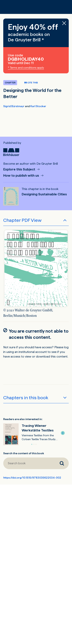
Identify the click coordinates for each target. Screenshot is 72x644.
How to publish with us (22, 176)
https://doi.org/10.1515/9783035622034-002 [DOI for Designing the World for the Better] (32, 478)
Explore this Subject (20, 169)
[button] (63, 433)
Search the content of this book (24, 453)
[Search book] (29, 463)
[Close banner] (64, 23)
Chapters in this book (26, 398)
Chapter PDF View (22, 220)
